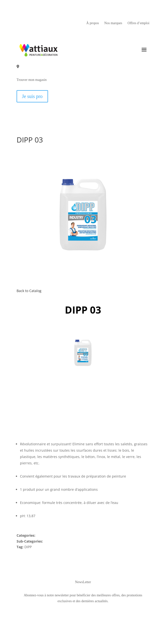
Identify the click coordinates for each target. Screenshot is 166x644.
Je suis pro (32, 96)
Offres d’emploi (138, 23)
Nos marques (113, 23)
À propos (93, 23)
